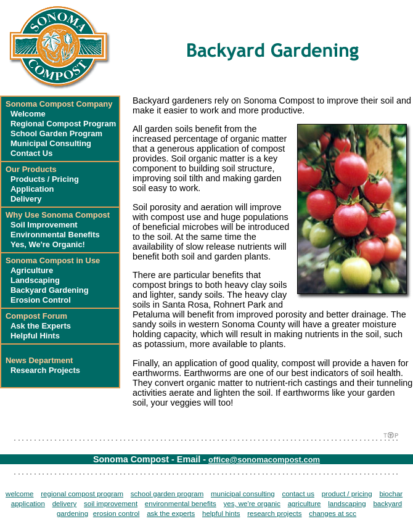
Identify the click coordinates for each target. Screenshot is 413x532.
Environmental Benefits (55, 235)
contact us (298, 494)
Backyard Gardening (50, 290)
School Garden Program (56, 133)
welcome (19, 494)
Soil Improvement (44, 225)
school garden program (167, 494)
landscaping (347, 504)
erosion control (117, 514)
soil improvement (111, 504)
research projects (274, 514)
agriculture (305, 504)
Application (32, 189)
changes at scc (333, 514)
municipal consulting (243, 494)
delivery (65, 504)
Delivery (26, 199)
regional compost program (82, 494)
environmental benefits (181, 504)
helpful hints (221, 514)
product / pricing (347, 494)
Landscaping (35, 280)
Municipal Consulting (51, 143)
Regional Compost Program (63, 124)
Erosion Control (41, 300)
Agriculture (32, 270)
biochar (391, 494)
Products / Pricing (45, 179)
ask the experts (171, 514)
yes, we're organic (251, 504)
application (28, 504)
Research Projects (45, 370)
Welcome (28, 114)
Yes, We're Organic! (48, 244)
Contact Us (31, 153)
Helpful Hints (35, 336)
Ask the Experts (41, 326)
